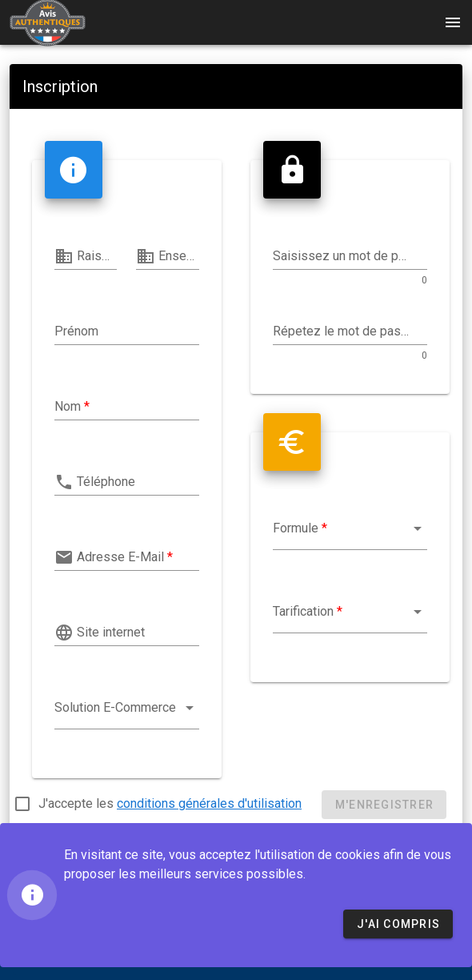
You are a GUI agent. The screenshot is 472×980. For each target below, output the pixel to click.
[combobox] (127, 712)
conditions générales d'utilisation (209, 803)
